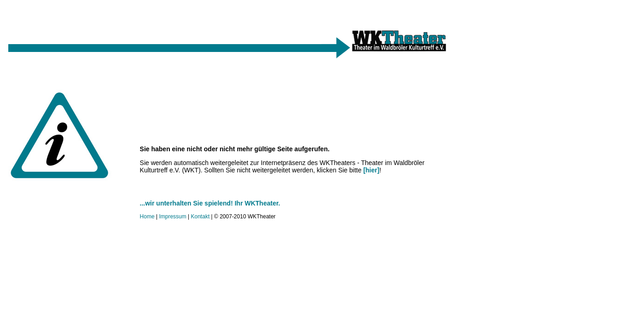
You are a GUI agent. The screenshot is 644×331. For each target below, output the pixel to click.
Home (147, 217)
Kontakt (200, 217)
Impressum (172, 217)
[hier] (371, 170)
